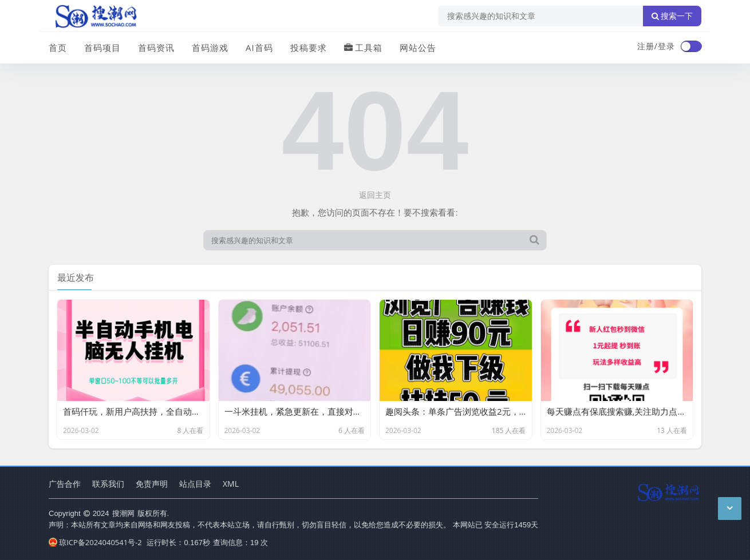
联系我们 (108, 484)
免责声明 (152, 484)
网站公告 (418, 47)
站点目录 (195, 484)
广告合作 (65, 484)
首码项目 (102, 47)
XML (231, 484)
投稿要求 (309, 47)
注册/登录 (656, 46)
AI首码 (259, 47)
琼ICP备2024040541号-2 (95, 542)
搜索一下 (672, 16)
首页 (58, 47)
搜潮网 (123, 513)
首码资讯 (156, 47)
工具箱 (363, 47)
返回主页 (375, 195)
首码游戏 (210, 47)
